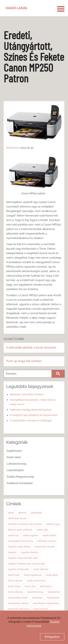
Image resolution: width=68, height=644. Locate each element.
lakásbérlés (54, 592)
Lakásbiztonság (16, 464)
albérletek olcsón (17, 518)
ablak (11, 513)
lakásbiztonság (35, 592)
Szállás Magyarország (20, 477)
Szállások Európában (20, 483)
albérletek (36, 513)
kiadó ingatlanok (33, 575)
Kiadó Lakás (17, 8)
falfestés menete (47, 541)
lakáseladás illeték (18, 598)
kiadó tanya (14, 586)
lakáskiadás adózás (18, 603)
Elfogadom (52, 637)
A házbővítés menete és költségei (31, 421)
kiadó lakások (15, 581)
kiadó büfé (14, 575)
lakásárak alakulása (18, 609)
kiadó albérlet (41, 569)
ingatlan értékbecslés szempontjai (27, 564)
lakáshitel (37, 598)
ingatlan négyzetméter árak (23, 558)
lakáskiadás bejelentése (46, 603)
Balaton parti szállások (20, 530)
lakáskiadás (53, 598)
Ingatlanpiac (14, 451)
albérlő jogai (53, 524)
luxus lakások (41, 609)
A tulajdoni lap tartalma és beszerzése (34, 415)
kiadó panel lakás (36, 581)
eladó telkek (49, 535)
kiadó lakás (52, 575)
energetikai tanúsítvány (21, 541)
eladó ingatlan (31, 535)
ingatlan (12, 552)
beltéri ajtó (42, 530)
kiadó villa (30, 586)
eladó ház (13, 535)
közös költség (15, 592)
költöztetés (46, 586)
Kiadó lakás (14, 457)
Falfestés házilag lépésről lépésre (31, 410)
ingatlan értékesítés (19, 569)
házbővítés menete (45, 547)
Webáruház (13, 148)
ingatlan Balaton (30, 552)
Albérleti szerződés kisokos (27, 394)
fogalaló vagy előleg (19, 547)
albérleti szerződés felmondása (25, 524)
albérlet (22, 513)
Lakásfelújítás (15, 470)
